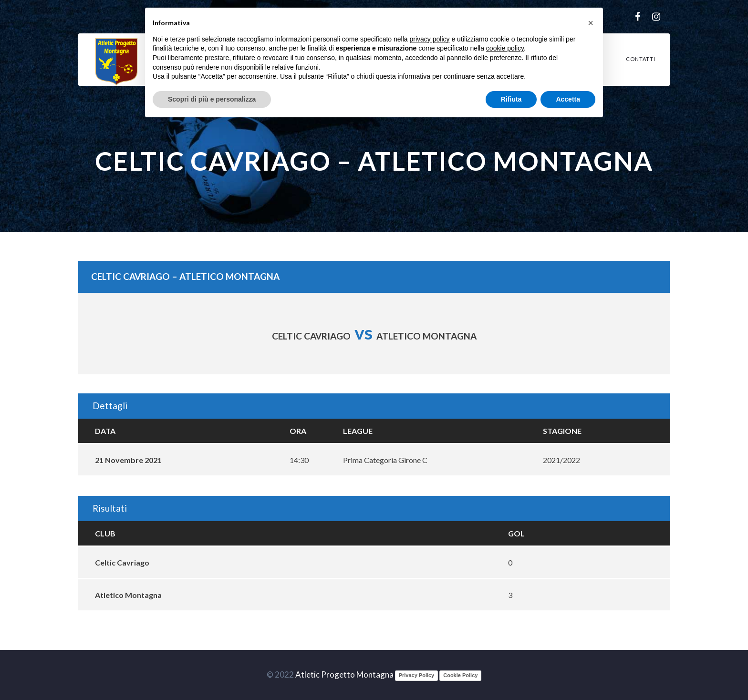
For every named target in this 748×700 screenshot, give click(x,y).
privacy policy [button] (430, 39)
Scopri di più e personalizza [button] (212, 99)
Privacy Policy (417, 675)
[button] (591, 23)
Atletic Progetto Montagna (344, 674)
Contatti (641, 59)
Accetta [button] (568, 99)
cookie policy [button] (505, 48)
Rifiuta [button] (511, 99)
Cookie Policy (460, 675)
